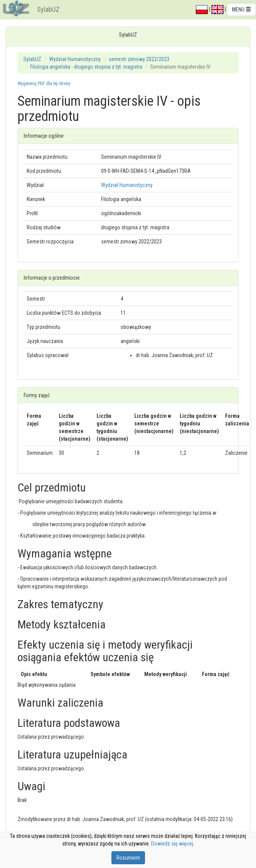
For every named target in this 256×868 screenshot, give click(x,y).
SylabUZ (48, 9)
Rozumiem (128, 858)
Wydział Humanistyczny (75, 59)
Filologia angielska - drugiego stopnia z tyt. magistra (86, 67)
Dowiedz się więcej (172, 844)
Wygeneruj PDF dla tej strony (44, 84)
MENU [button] (242, 10)
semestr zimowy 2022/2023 (139, 59)
